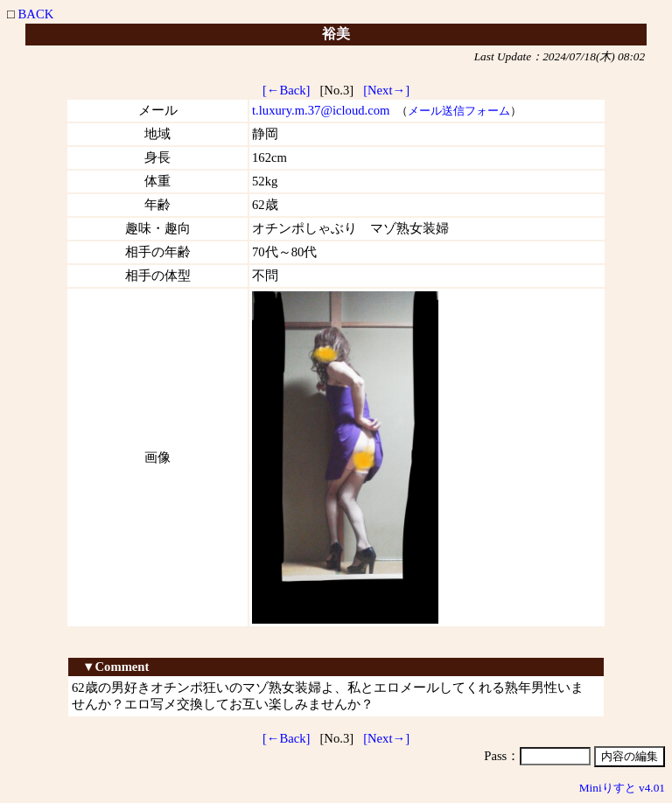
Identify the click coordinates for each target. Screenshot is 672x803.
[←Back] (287, 90)
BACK (36, 14)
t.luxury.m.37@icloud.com (321, 110)
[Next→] (386, 90)
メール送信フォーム (459, 111)
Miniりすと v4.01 (622, 788)
